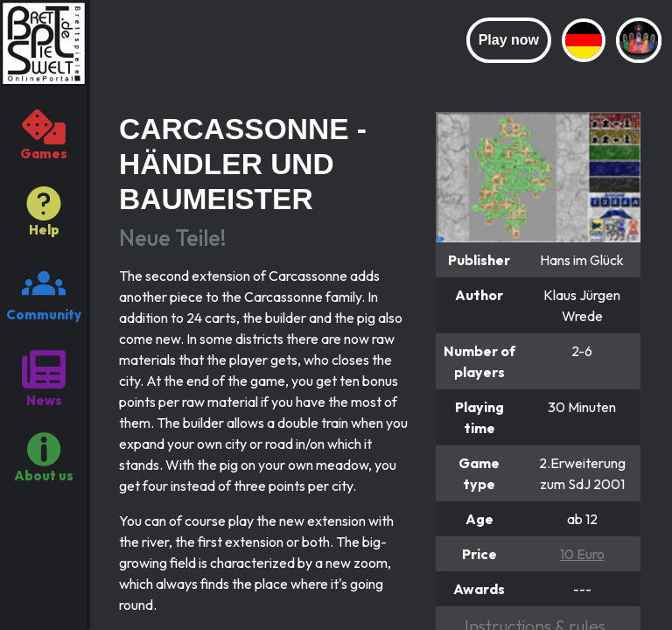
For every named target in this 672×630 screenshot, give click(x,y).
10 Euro (582, 554)
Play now (509, 40)
